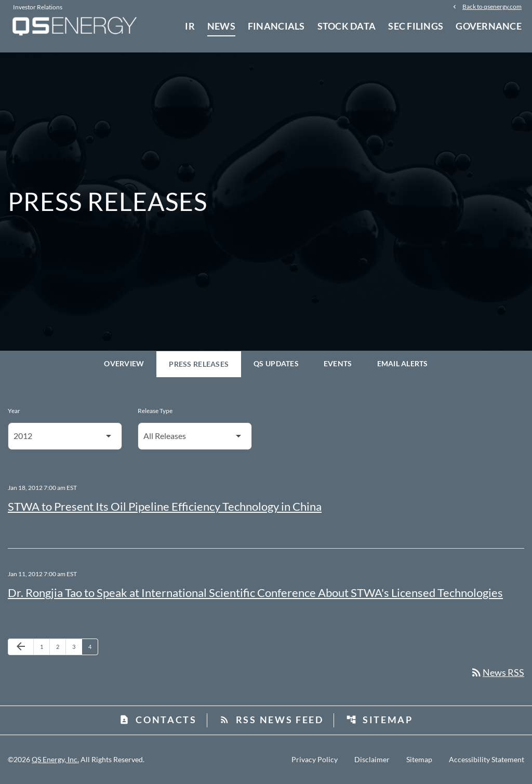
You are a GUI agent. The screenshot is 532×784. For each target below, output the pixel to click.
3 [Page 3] (77, 646)
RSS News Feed (271, 720)
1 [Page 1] (45, 646)
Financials (276, 26)
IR (190, 26)
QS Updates (276, 363)
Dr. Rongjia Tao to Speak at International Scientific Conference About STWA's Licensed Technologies (255, 593)
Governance (489, 26)
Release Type (155, 411)
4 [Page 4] (93, 646)
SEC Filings (416, 26)
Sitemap (380, 720)
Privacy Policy (315, 760)
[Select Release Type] (195, 436)
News (221, 26)
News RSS (497, 672)
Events (338, 363)
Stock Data (347, 26)
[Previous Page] (21, 647)
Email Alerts (403, 363)
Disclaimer (372, 760)
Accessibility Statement (487, 760)
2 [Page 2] (61, 646)
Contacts (158, 720)
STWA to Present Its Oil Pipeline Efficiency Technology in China (165, 506)
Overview (124, 363)
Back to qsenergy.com (492, 6)
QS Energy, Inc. (55, 759)
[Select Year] (65, 436)
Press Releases (199, 364)
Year (14, 411)
